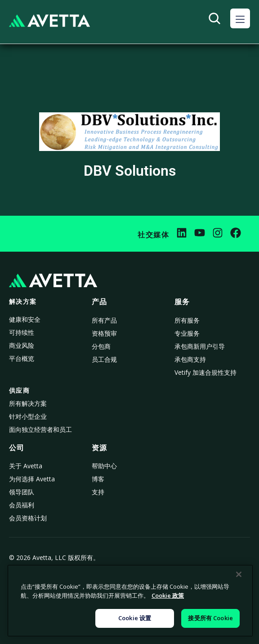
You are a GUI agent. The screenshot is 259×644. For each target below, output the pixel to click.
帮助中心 (104, 466)
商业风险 (22, 345)
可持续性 (22, 332)
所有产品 (104, 320)
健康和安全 (25, 319)
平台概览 (22, 358)
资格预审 (104, 333)
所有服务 (187, 320)
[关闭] (239, 574)
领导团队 (22, 492)
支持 (98, 492)
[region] (130, 601)
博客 (98, 479)
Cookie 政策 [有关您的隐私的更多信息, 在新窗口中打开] (168, 595)
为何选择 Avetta (32, 479)
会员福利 (22, 505)
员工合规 (104, 359)
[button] (240, 18)
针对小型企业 (28, 416)
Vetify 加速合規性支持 (205, 372)
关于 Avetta (26, 466)
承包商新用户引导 (200, 346)
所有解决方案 (28, 403)
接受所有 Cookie (210, 618)
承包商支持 (190, 359)
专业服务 (187, 333)
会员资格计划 (28, 518)
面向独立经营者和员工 (40, 429)
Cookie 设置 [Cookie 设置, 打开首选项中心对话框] (135, 618)
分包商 (101, 346)
